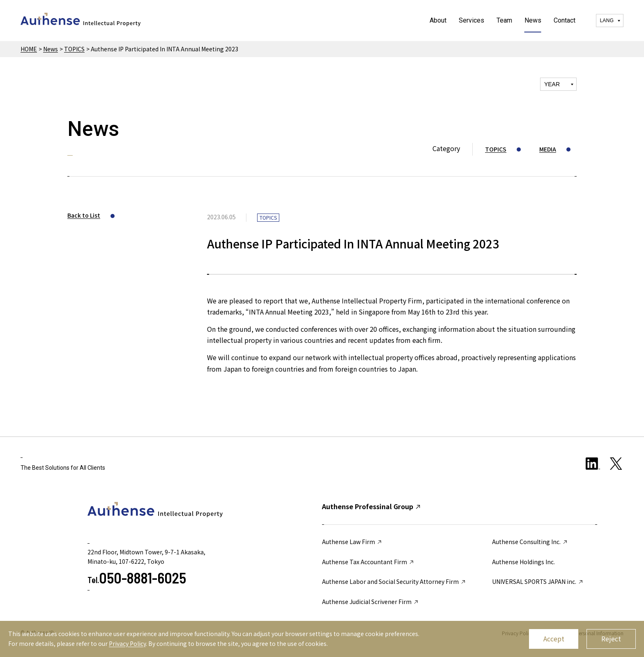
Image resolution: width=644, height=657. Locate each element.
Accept (554, 639)
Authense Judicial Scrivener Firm (370, 602)
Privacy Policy (127, 643)
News (533, 20)
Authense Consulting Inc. (530, 542)
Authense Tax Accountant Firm (368, 562)
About (438, 20)
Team (504, 20)
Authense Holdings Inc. (523, 562)
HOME (29, 49)
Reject (611, 639)
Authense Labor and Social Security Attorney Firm (394, 581)
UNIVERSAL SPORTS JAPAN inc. (538, 581)
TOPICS (74, 49)
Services (471, 20)
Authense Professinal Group (372, 506)
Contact (565, 20)
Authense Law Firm (352, 542)
